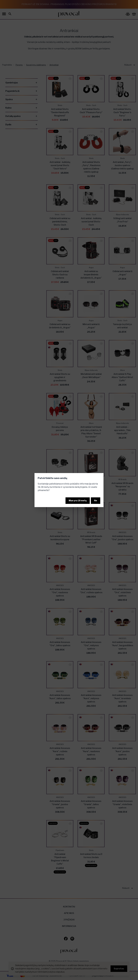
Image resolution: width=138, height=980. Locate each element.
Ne (96, 501)
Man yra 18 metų (78, 501)
